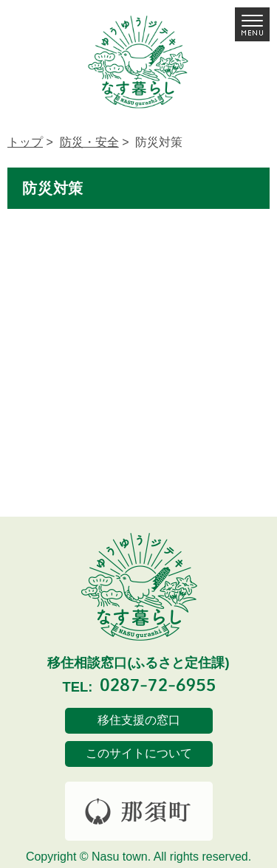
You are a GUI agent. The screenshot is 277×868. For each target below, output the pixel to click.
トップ (25, 142)
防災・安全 (89, 142)
